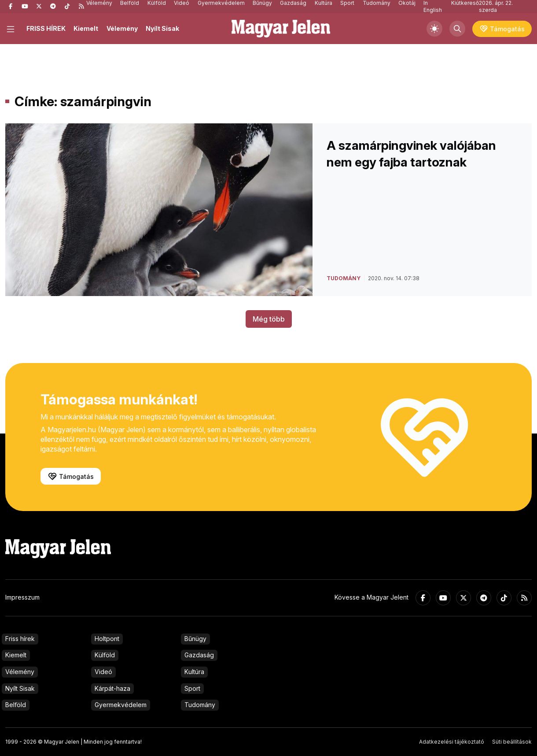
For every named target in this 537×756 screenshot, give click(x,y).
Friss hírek (20, 639)
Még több (269, 319)
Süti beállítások (512, 742)
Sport (192, 688)
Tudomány (200, 705)
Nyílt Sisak (162, 28)
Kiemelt (86, 28)
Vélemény (122, 28)
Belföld (16, 705)
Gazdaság (199, 655)
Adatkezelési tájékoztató (452, 742)
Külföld (105, 655)
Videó (103, 672)
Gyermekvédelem (121, 705)
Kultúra (194, 672)
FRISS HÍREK (46, 28)
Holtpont (107, 639)
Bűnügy (195, 639)
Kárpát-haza (112, 688)
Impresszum (22, 597)
